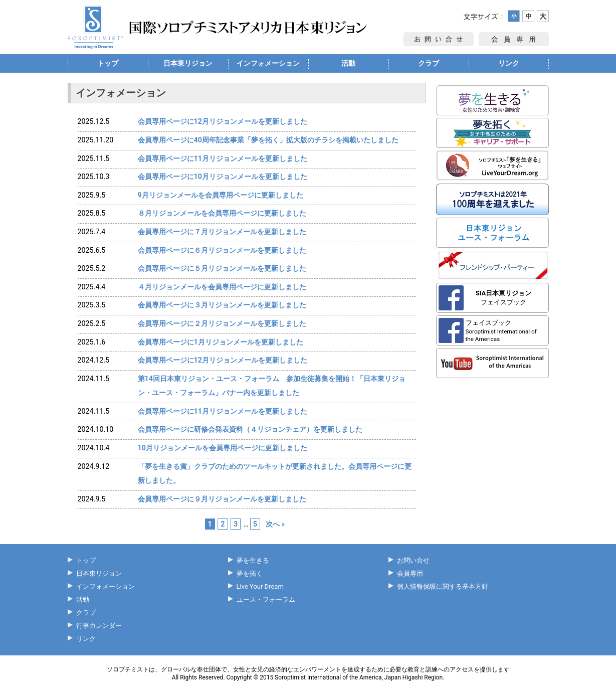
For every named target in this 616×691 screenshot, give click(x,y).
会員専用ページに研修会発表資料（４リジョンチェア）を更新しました (250, 429)
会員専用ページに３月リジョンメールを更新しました (222, 305)
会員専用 (410, 573)
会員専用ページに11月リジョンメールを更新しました (223, 158)
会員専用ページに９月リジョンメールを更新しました (222, 499)
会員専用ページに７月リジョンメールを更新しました (222, 232)
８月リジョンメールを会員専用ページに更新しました (222, 213)
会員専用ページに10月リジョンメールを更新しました (223, 177)
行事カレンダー (99, 626)
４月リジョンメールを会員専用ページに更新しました (222, 287)
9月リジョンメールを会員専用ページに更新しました (221, 195)
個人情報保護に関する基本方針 (443, 586)
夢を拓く (250, 573)
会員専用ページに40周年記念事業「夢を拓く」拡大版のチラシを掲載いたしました (268, 140)
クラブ (429, 63)
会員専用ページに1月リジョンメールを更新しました (221, 342)
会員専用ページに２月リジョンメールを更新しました (222, 323)
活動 (348, 63)
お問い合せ (413, 560)
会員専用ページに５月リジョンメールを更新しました (222, 268)
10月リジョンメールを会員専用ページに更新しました (223, 448)
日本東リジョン (188, 63)
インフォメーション (268, 63)
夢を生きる (253, 560)
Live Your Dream (260, 586)
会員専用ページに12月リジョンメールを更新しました (223, 121)
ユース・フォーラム (266, 599)
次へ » (275, 524)
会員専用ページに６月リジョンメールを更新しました (222, 250)
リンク (509, 63)
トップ (108, 63)
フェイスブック (504, 298)
